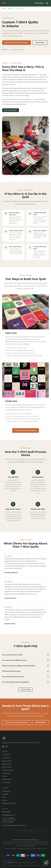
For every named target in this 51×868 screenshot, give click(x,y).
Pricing (4, 776)
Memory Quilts (7, 761)
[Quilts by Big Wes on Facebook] (7, 747)
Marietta (14, 849)
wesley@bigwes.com (9, 815)
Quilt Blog (5, 794)
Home (4, 9)
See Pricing (40, 43)
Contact (5, 800)
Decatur (33, 849)
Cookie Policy (27, 865)
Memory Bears (7, 764)
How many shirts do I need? (25, 655)
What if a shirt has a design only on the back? (25, 666)
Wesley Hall (11, 863)
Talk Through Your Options (26, 430)
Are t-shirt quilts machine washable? (25, 682)
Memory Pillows (7, 767)
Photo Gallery (6, 782)
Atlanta (8, 849)
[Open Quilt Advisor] (46, 863)
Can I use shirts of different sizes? (25, 660)
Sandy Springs (41, 849)
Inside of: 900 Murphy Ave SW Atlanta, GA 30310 (9, 820)
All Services (6, 755)
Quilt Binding (6, 773)
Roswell (27, 849)
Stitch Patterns (7, 779)
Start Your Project (11, 110)
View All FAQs (25, 690)
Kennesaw (20, 849)
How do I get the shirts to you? (25, 677)
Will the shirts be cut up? (25, 671)
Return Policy (36, 865)
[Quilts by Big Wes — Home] (4, 3)
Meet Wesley (6, 791)
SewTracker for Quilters (9, 803)
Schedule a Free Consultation (17, 43)
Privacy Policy (6, 865)
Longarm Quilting (8, 770)
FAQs (4, 797)
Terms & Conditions (17, 865)
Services (10, 9)
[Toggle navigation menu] (47, 3)
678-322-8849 (39, 3)
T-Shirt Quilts (6, 758)
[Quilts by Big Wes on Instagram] (3, 747)
